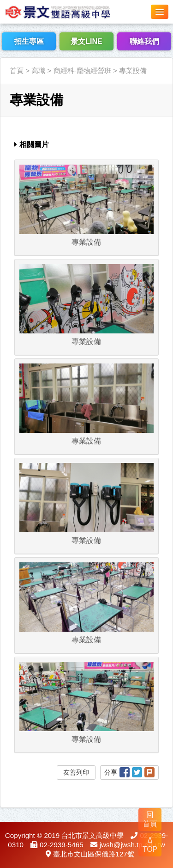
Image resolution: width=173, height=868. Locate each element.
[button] (160, 12)
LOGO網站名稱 (69, 12)
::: (3, 52)
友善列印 (76, 772)
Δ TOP (150, 845)
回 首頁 (150, 819)
